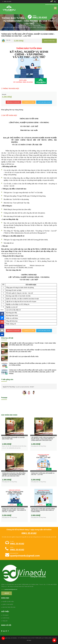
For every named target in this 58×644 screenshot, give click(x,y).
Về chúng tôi (5, 615)
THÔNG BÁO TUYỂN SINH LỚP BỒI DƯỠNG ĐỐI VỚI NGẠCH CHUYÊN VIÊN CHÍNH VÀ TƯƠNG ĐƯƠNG (43, 510)
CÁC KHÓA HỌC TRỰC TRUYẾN (32, 26)
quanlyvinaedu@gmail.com (52, 4)
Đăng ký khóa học (49, 41)
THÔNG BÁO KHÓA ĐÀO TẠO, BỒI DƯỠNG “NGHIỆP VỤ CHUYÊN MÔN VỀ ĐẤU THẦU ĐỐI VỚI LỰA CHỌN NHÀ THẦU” (32, 351)
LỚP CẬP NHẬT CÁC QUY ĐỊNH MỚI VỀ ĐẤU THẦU (24, 357)
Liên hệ (7, 593)
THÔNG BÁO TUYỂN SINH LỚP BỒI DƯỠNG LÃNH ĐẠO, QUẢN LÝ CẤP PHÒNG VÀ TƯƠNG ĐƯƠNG (32, 364)
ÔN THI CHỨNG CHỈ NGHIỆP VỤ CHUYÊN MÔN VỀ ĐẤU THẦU (13, 438)
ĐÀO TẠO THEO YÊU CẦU (9, 607)
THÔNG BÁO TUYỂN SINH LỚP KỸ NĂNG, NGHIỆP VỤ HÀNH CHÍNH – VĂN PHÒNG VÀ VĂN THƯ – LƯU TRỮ (14, 510)
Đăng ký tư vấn (29, 102)
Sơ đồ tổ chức (6, 618)
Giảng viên (5, 621)
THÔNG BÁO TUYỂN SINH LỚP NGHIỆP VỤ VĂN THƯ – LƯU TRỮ (43, 474)
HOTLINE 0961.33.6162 (44, 102)
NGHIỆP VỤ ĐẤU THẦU (8, 602)
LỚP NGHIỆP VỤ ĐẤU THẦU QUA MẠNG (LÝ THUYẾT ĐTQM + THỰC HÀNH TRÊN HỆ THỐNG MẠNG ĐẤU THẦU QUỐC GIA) (32, 344)
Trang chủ (20, 26)
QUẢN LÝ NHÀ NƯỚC (8, 604)
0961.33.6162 (8, 2)
